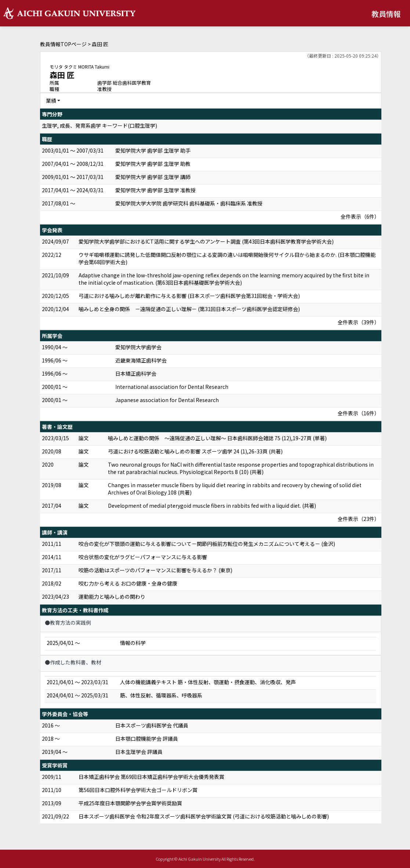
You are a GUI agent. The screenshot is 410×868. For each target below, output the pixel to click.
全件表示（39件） (359, 322)
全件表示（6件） (360, 216)
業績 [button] (51, 101)
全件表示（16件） (359, 413)
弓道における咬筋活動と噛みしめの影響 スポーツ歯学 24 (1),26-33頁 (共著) (195, 451)
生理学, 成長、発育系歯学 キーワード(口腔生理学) (99, 125)
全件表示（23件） (359, 519)
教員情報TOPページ (63, 44)
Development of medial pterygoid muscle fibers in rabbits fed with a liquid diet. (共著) (212, 506)
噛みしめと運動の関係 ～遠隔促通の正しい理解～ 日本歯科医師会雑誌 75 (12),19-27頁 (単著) (217, 438)
